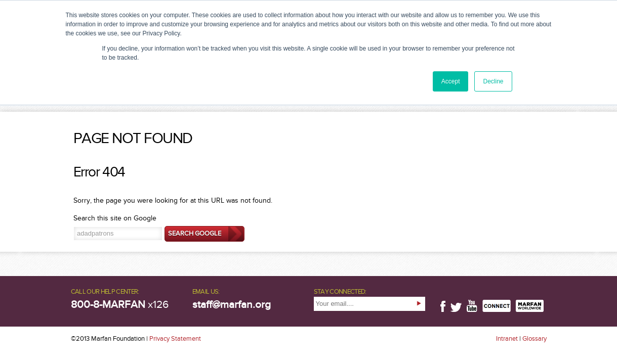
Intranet (507, 339)
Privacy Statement (175, 339)
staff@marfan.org (232, 305)
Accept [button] (451, 81)
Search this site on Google (115, 218)
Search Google (195, 234)
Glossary (534, 339)
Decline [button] (493, 81)
